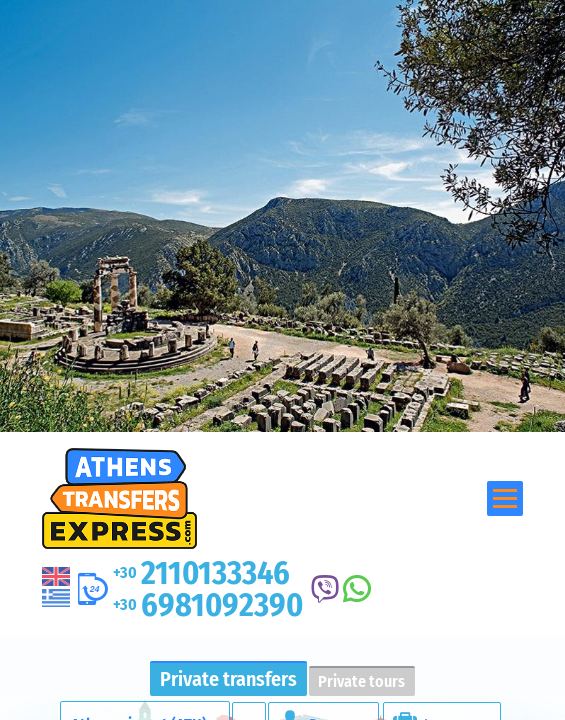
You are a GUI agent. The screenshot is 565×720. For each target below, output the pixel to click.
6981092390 (208, 605)
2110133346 (201, 573)
